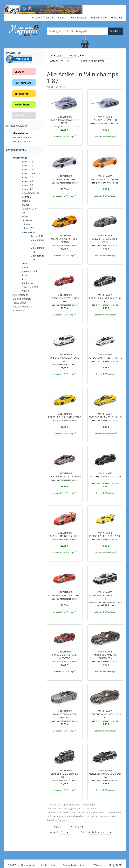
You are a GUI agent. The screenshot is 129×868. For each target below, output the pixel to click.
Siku (24, 279)
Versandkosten (78, 18)
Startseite (35, 18)
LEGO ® (19, 72)
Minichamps (28, 232)
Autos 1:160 (28, 162)
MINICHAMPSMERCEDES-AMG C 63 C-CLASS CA (105, 768)
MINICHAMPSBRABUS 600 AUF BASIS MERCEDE (65, 650)
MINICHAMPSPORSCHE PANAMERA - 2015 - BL (105, 295)
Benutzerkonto (99, 18)
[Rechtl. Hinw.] (48, 855)
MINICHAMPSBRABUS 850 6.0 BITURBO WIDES (65, 768)
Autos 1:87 (27, 189)
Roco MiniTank (29, 271)
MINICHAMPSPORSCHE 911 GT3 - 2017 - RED (65, 294)
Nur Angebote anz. (23, 141)
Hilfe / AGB (116, 18)
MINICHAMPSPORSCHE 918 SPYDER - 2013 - (65, 589)
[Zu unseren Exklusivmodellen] (43, 9)
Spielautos (27, 283)
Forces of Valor (29, 209)
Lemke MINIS (29, 220)
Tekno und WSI (30, 287)
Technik (20, 115)
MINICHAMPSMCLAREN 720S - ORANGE (105, 175)
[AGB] (119, 855)
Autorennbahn (20, 295)
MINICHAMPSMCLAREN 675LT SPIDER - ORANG (65, 236)
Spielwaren (22, 94)
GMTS (25, 213)
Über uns (49, 18)
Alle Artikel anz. (21, 133)
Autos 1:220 (28, 169)
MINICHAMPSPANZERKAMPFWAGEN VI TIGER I (65, 118)
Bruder (25, 205)
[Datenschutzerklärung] (75, 855)
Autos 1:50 (27, 185)
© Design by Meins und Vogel (65, 859)
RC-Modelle (19, 310)
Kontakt (62, 18)
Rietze (25, 267)
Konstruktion (20, 303)
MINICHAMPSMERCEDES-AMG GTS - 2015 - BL (105, 709)
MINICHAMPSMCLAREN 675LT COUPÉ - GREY (105, 234)
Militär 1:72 (28, 228)
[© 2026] (11, 855)
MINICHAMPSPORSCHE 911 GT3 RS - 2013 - (65, 530)
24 (62, 60)
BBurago (26, 197)
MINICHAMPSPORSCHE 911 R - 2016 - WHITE (105, 353)
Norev (25, 263)
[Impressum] (28, 855)
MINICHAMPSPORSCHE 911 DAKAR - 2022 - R (105, 591)
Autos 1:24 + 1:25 (31, 173)
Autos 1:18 (27, 165)
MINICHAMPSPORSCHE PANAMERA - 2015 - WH (65, 354)
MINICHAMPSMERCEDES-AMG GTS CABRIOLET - (105, 650)
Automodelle (20, 158)
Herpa (25, 216)
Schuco (25, 275)
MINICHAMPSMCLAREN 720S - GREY (65, 175)
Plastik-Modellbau (22, 307)
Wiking (25, 291)
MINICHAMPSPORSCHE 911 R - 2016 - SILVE (65, 471)
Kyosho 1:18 (37, 236)
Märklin (26, 224)
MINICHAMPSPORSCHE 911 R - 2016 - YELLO (65, 412)
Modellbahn (22, 104)
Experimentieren (22, 299)
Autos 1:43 (27, 181)
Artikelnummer (97, 60)
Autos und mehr (30, 193)
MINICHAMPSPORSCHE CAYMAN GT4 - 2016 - (105, 473)
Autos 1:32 (27, 177)
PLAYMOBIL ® (23, 83)
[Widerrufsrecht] (102, 855)
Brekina (26, 201)
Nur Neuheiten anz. (23, 137)
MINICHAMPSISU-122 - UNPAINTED (105, 116)
